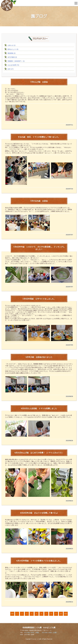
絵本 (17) (11, 69)
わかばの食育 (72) (13, 65)
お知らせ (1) (12, 45)
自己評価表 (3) (12, 57)
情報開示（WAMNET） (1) (16, 61)
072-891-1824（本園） (32, 633)
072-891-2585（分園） (50, 633)
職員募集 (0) (12, 53)
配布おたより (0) (13, 49)
